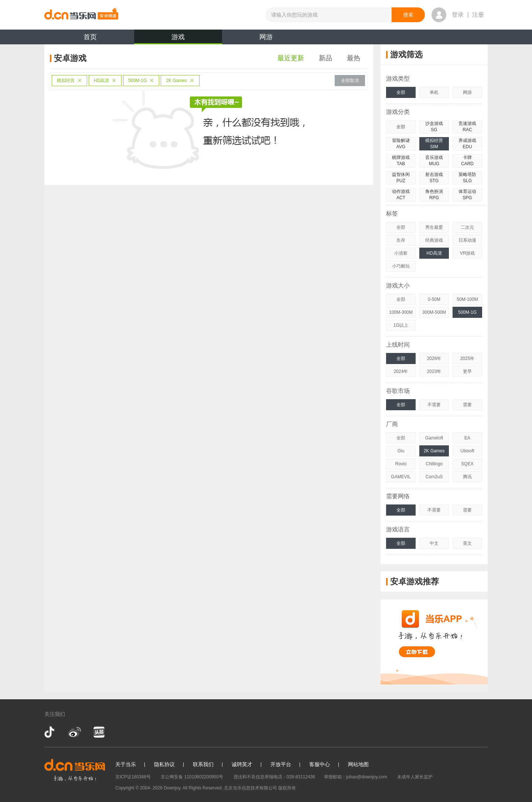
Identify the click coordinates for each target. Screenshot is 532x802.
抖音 (50, 732)
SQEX (467, 464)
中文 (434, 543)
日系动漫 (467, 240)
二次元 (467, 227)
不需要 (434, 405)
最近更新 (291, 58)
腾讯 (467, 477)
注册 (478, 15)
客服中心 (320, 764)
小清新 (401, 253)
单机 (434, 92)
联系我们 (203, 764)
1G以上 (401, 325)
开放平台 (281, 764)
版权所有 (287, 788)
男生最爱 (434, 227)
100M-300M (401, 312)
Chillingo (434, 464)
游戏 (178, 39)
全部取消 (350, 81)
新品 (325, 58)
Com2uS (434, 477)
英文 (467, 543)
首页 (90, 37)
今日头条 (99, 732)
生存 (401, 240)
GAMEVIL (401, 477)
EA (467, 438)
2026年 (434, 358)
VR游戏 (468, 253)
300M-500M (434, 312)
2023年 (434, 371)
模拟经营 (69, 81)
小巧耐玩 (401, 266)
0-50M (434, 299)
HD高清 (105, 81)
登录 (458, 15)
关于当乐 (126, 764)
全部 (401, 92)
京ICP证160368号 (133, 777)
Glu (401, 451)
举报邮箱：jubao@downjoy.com (356, 777)
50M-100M (467, 299)
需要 (467, 405)
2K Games (180, 81)
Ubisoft (467, 451)
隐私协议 (164, 764)
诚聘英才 (242, 764)
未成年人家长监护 (415, 777)
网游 (266, 37)
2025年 (468, 358)
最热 (354, 58)
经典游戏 (434, 240)
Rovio (401, 464)
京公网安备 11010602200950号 (192, 777)
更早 (467, 371)
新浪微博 (74, 732)
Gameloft (434, 438)
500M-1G (141, 81)
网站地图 (358, 764)
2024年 (401, 371)
